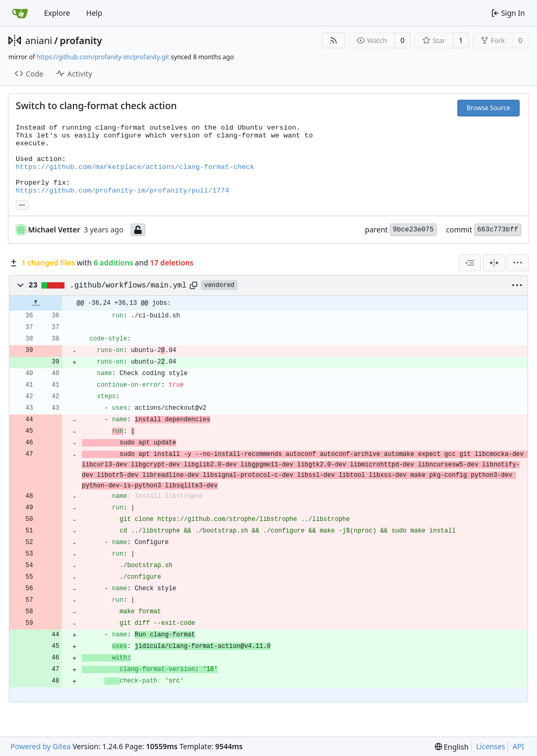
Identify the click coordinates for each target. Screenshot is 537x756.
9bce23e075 (413, 230)
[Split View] (494, 263)
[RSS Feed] (334, 40)
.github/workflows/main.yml (128, 285)
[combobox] (470, 263)
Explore (57, 13)
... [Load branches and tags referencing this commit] (22, 204)
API (518, 746)
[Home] (20, 13)
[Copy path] (194, 285)
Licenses (491, 746)
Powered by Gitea (41, 746)
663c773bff (498, 230)
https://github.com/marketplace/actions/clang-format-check (135, 167)
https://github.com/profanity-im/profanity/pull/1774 (122, 191)
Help (94, 13)
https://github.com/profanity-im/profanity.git (103, 57)
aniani (39, 40)
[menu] (518, 263)
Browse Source (488, 108)
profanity (81, 40)
